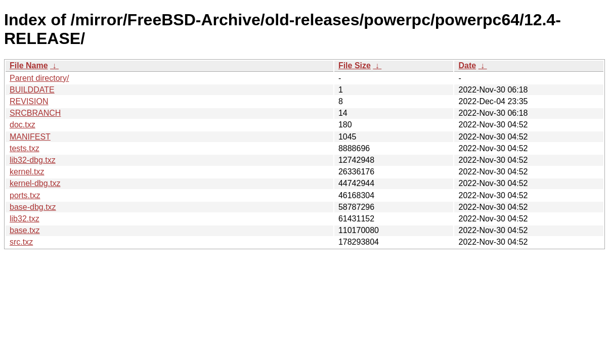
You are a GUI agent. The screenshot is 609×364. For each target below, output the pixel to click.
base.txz (25, 230)
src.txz (21, 242)
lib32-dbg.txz (33, 160)
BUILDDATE (32, 90)
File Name (29, 65)
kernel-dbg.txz (35, 183)
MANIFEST (30, 137)
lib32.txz (25, 219)
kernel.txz (27, 172)
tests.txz (25, 148)
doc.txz (23, 125)
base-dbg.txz (33, 207)
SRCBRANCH (35, 113)
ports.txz (25, 195)
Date (467, 65)
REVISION (29, 101)
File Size (355, 65)
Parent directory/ (39, 78)
